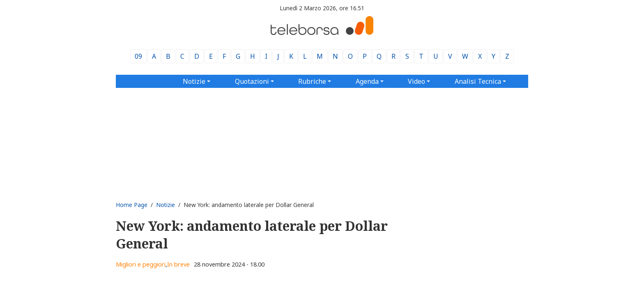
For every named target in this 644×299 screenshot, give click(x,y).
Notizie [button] (194, 81)
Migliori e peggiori (141, 264)
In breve (178, 264)
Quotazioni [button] (252, 81)
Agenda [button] (367, 81)
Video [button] (416, 81)
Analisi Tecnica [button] (478, 81)
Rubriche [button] (312, 81)
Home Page (132, 205)
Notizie (166, 205)
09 (138, 56)
